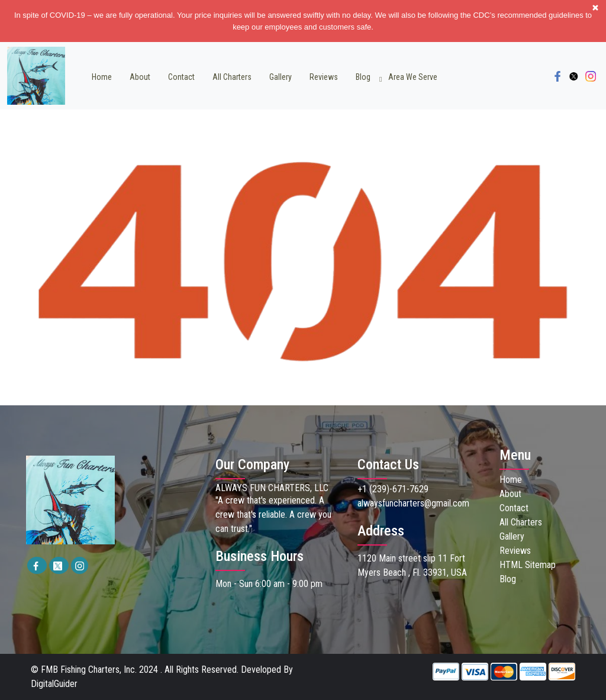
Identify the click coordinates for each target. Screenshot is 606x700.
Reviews (324, 77)
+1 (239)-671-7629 (393, 489)
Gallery (281, 77)
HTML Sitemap (528, 565)
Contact (181, 77)
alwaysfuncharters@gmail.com (413, 503)
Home (102, 77)
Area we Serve (413, 77)
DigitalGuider (54, 684)
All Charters (232, 77)
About (140, 77)
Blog (363, 77)
